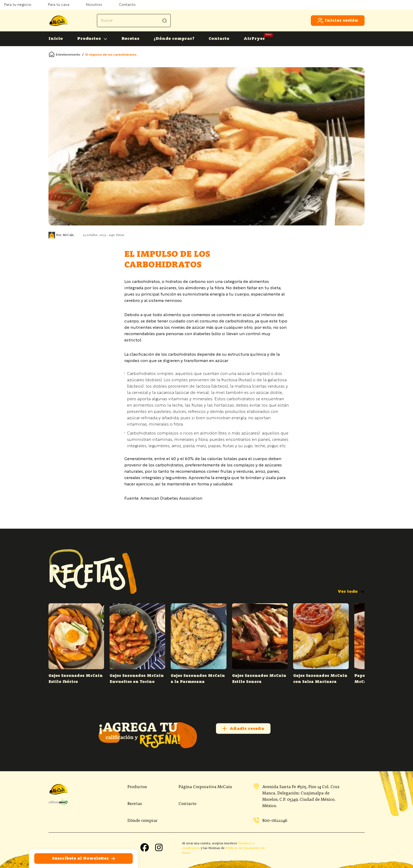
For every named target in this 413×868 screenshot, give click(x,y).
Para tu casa (59, 5)
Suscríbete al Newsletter (84, 859)
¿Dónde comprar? (174, 39)
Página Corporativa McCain (205, 787)
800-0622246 (270, 820)
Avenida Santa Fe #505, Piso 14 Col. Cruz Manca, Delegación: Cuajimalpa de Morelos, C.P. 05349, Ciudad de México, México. (296, 796)
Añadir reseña (243, 729)
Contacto (127, 5)
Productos (89, 39)
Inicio (56, 39)
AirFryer (254, 39)
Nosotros (94, 5)
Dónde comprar (142, 821)
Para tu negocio (18, 5)
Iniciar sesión (338, 21)
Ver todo (351, 592)
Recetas (130, 39)
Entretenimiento (68, 55)
